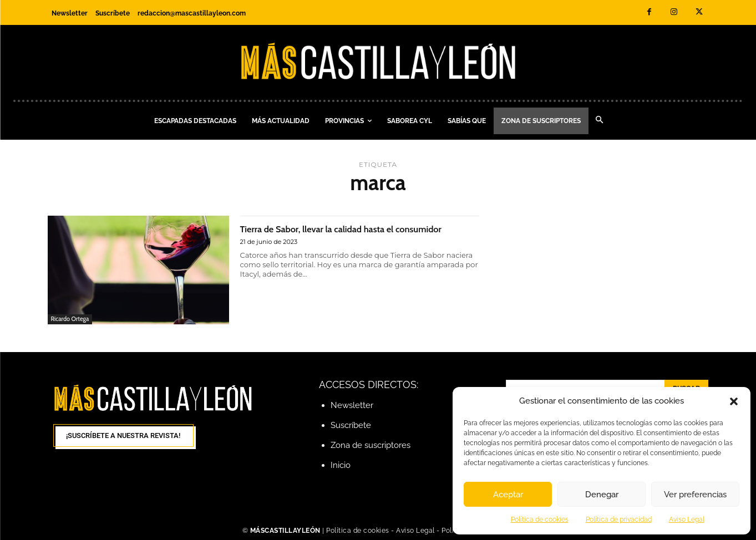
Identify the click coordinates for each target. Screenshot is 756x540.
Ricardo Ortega (70, 319)
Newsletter (352, 405)
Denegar (602, 495)
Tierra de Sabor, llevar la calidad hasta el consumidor (339, 235)
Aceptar (508, 495)
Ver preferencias (695, 495)
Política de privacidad (619, 519)
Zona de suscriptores (371, 445)
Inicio (341, 465)
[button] (734, 401)
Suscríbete (351, 425)
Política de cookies (540, 519)
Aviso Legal (687, 519)
